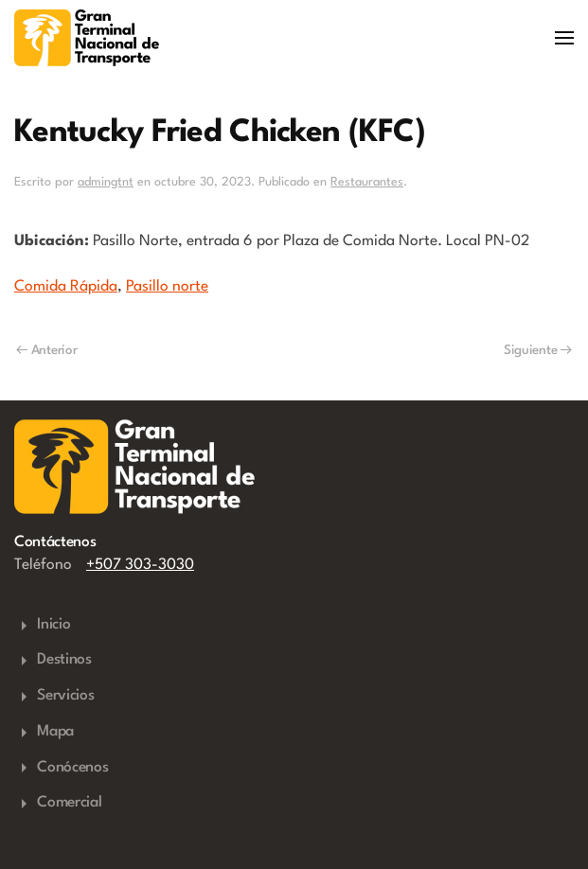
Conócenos (61, 768)
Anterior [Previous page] (46, 350)
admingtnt (106, 182)
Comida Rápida (66, 287)
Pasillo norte (167, 287)
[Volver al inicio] (87, 38)
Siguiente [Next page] (538, 350)
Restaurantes (367, 182)
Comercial (58, 804)
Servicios (54, 697)
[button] (564, 38)
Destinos (53, 661)
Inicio (42, 626)
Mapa (44, 733)
